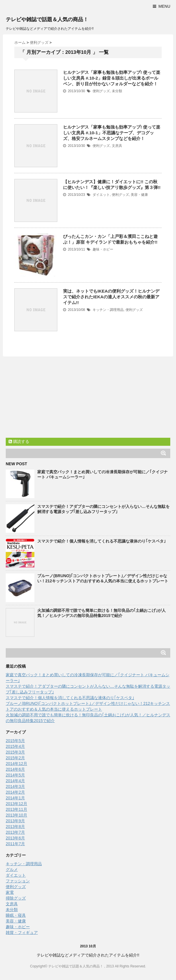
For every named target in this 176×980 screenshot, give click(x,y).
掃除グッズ (16, 898)
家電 (10, 892)
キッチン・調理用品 (108, 310)
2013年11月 (16, 809)
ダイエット (101, 195)
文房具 (117, 146)
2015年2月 (15, 758)
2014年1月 (15, 798)
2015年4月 (15, 746)
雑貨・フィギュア (22, 932)
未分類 (117, 91)
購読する (19, 441)
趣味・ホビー (103, 249)
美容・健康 (139, 195)
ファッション (18, 881)
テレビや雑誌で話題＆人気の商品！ (47, 19)
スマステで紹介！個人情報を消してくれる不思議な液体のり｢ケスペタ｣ (101, 541)
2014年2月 (15, 792)
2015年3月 (15, 752)
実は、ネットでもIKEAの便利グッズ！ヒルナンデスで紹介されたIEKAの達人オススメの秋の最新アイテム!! (111, 297)
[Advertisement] (49, 398)
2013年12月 (16, 804)
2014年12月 (16, 764)
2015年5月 (15, 741)
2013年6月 (15, 838)
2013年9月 (15, 821)
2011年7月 (15, 844)
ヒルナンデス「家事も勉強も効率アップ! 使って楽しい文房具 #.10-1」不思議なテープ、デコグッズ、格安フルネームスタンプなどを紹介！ (112, 133)
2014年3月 (15, 786)
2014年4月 (15, 781)
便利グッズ (101, 91)
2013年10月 (16, 815)
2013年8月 (15, 827)
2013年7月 (15, 832)
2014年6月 (15, 769)
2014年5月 (15, 775)
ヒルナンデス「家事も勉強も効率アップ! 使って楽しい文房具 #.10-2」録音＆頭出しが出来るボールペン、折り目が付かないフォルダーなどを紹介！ (112, 78)
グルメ (12, 869)
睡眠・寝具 (16, 915)
